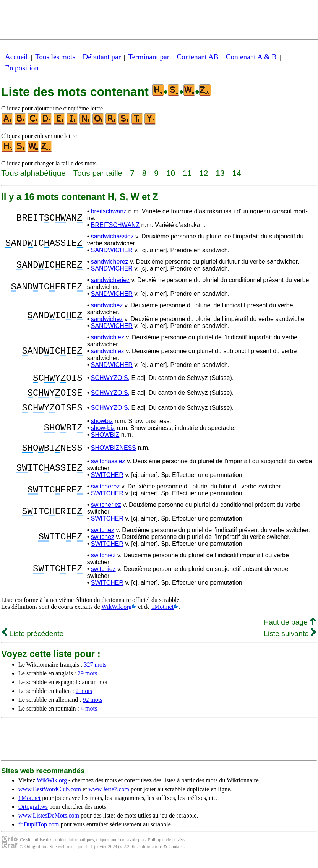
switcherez (105, 496)
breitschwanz (109, 211)
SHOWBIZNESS (114, 456)
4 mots (89, 718)
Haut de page (290, 631)
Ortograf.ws (33, 816)
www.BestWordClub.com (50, 798)
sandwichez (107, 305)
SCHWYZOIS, (110, 379)
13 (220, 173)
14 (236, 173)
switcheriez (106, 514)
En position (22, 68)
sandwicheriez (110, 280)
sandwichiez (108, 337)
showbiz (102, 428)
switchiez (103, 564)
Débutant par (102, 57)
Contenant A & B (251, 57)
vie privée (175, 849)
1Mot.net (162, 616)
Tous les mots (55, 57)
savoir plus (136, 849)
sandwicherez (110, 262)
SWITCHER (107, 484)
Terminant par (149, 57)
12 (204, 173)
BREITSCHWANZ (115, 225)
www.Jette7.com (109, 798)
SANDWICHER (112, 250)
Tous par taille (98, 173)
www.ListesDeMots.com (49, 825)
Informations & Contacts (161, 856)
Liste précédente (33, 643)
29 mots (87, 682)
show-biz (103, 435)
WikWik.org (116, 616)
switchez (103, 539)
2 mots (84, 700)
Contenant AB (197, 57)
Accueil (16, 57)
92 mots (92, 709)
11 (187, 173)
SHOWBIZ (105, 442)
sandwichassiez (112, 236)
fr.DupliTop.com (39, 833)
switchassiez (108, 470)
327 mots (95, 674)
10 (171, 173)
